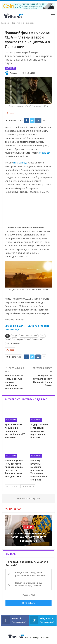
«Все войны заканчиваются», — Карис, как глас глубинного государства (28, 537)
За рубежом (11, 68)
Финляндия (37, 340)
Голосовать (29, 603)
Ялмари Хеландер (13, 343)
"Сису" (14, 336)
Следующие (28, 486)
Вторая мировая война (29, 336)
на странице (20, 163)
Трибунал (28, 527)
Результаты (29, 595)
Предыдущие (12, 486)
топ (28, 340)
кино (42, 336)
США (8, 340)
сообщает (45, 153)
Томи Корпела (18, 340)
